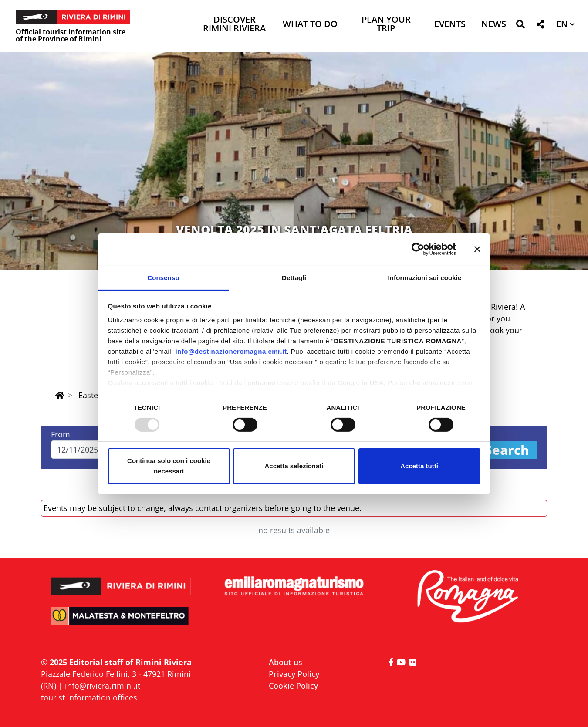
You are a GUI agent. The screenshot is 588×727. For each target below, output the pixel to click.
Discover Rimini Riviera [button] (234, 25)
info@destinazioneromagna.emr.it (231, 351)
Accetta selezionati (294, 466)
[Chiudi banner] (477, 249)
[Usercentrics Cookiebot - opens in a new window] (418, 249)
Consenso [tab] (163, 277)
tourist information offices (89, 697)
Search (507, 450)
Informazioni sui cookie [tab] (425, 277)
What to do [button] (310, 25)
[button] (520, 26)
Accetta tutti (419, 466)
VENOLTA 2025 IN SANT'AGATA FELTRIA (294, 229)
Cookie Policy (293, 686)
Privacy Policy (294, 674)
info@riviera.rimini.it (103, 686)
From (61, 434)
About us (286, 662)
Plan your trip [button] (386, 25)
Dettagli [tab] (294, 277)
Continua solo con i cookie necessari (169, 466)
